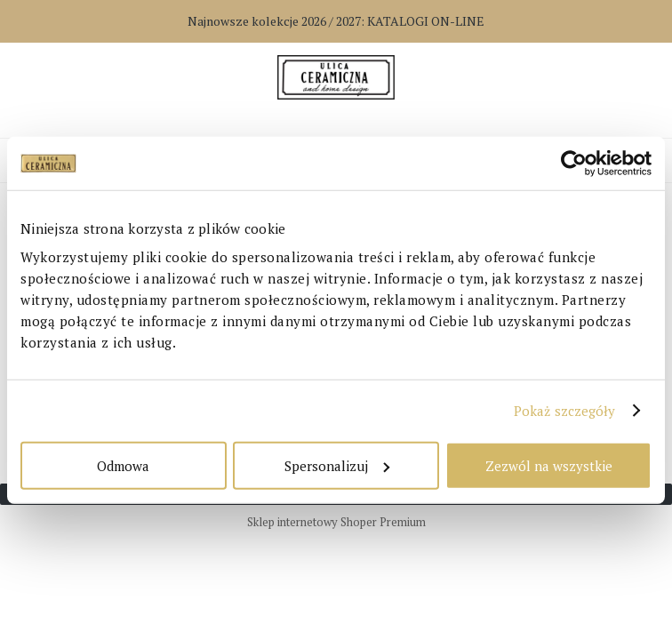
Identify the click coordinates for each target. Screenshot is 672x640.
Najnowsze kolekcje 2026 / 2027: (336, 21)
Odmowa (123, 465)
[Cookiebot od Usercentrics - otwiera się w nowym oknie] (574, 164)
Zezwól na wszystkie (549, 465)
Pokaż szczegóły (565, 411)
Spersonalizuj (337, 465)
